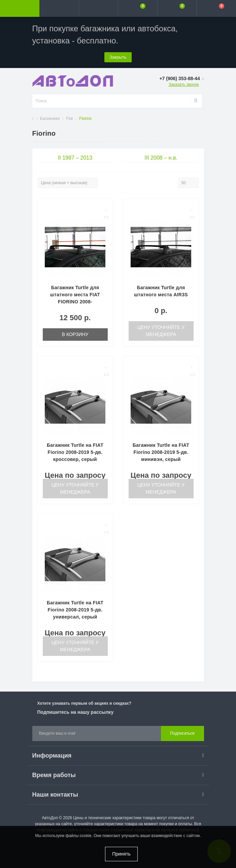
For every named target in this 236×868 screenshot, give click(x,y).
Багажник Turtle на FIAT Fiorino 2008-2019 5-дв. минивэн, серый (161, 452)
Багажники (50, 119)
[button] (98, 8)
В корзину (75, 334)
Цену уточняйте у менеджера (161, 331)
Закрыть (118, 57)
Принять (121, 854)
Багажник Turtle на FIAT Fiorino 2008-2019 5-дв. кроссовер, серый (75, 452)
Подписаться (182, 733)
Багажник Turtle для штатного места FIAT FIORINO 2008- (75, 295)
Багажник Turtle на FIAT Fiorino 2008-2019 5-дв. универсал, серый (75, 610)
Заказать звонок (184, 85)
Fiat (69, 119)
